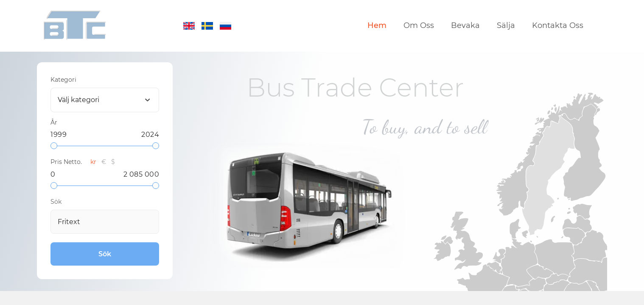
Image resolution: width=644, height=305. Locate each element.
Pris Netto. (66, 162)
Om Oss (419, 26)
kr (93, 162)
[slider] (54, 146)
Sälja (506, 26)
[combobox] (105, 100)
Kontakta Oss (558, 26)
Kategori (63, 80)
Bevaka (465, 26)
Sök (56, 202)
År (54, 122)
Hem (377, 26)
